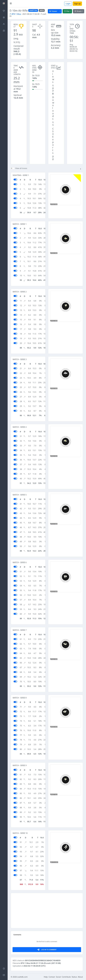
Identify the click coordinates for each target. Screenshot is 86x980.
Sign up (77, 4)
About (80, 977)
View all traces (21, 168)
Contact (52, 977)
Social (58, 977)
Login (68, 4)
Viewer (53, 11)
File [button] (67, 11)
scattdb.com (22, 977)
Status (74, 977)
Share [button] (78, 11)
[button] (81, 169)
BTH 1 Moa (15, 14)
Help (46, 977)
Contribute (66, 977)
